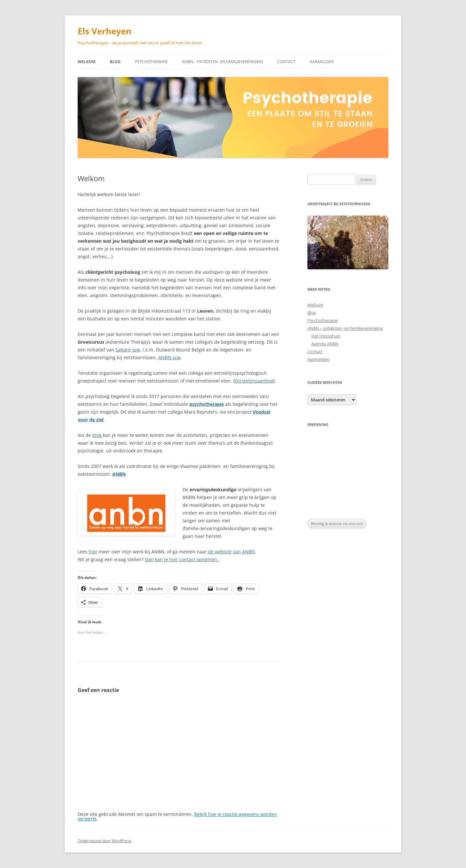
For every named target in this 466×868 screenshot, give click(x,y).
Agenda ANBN (325, 344)
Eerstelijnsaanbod (254, 381)
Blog (115, 62)
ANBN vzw (169, 357)
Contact (286, 62)
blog (98, 435)
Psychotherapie (151, 62)
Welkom (87, 62)
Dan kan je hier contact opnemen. (182, 559)
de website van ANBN (231, 552)
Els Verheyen (105, 31)
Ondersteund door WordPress (105, 841)
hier (93, 552)
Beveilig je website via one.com (337, 523)
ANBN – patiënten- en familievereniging (223, 62)
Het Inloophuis (326, 336)
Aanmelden (322, 62)
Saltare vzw (128, 350)
